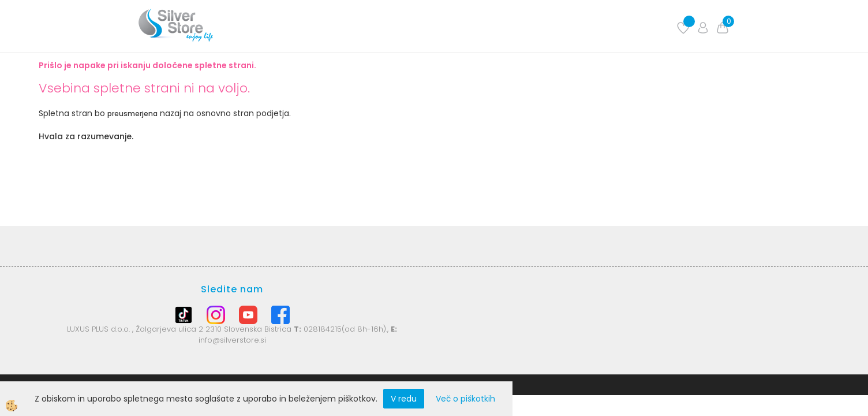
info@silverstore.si (232, 340)
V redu (404, 399)
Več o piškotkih (465, 399)
